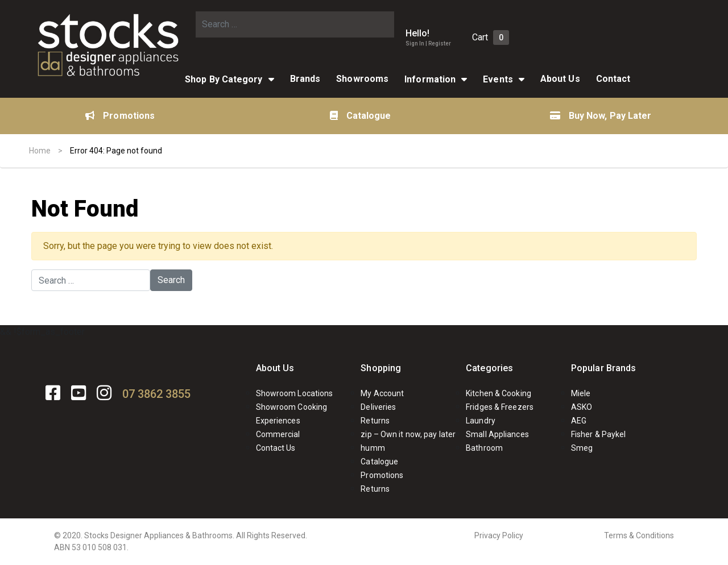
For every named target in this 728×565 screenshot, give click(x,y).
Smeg (582, 448)
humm (373, 448)
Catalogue (361, 116)
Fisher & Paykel (599, 434)
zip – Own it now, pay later (408, 434)
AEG (579, 421)
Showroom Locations (295, 393)
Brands (305, 79)
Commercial (278, 434)
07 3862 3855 (156, 394)
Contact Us (276, 448)
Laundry (481, 421)
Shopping (381, 368)
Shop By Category (224, 79)
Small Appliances (497, 434)
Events (498, 79)
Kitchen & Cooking (499, 393)
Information (430, 79)
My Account (382, 393)
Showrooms (362, 79)
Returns (375, 421)
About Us (560, 79)
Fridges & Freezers (500, 407)
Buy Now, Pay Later (601, 116)
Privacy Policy (499, 535)
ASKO (582, 407)
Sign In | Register (428, 43)
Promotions (120, 116)
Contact (613, 79)
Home (40, 151)
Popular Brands (603, 368)
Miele (581, 393)
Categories (489, 368)
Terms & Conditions (639, 535)
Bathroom (484, 448)
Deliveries (378, 407)
